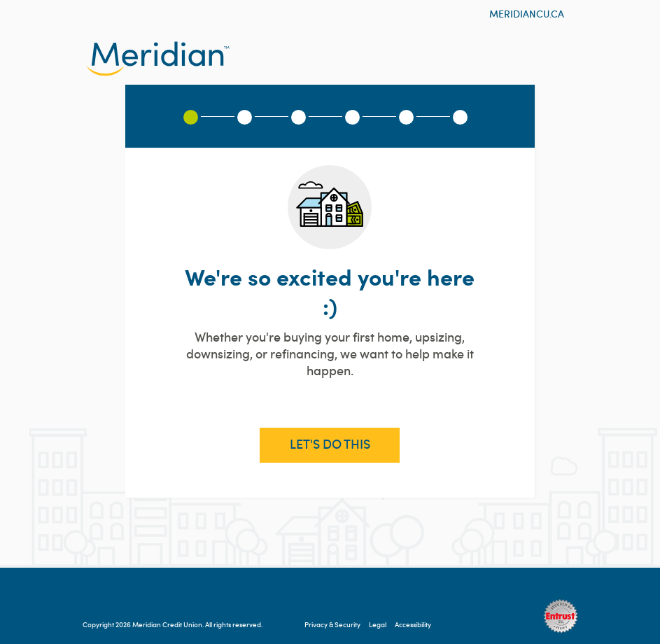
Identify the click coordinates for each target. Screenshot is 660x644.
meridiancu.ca (527, 14)
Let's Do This (330, 444)
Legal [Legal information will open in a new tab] (378, 625)
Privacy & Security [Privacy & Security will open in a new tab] (332, 625)
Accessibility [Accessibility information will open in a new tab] (413, 625)
